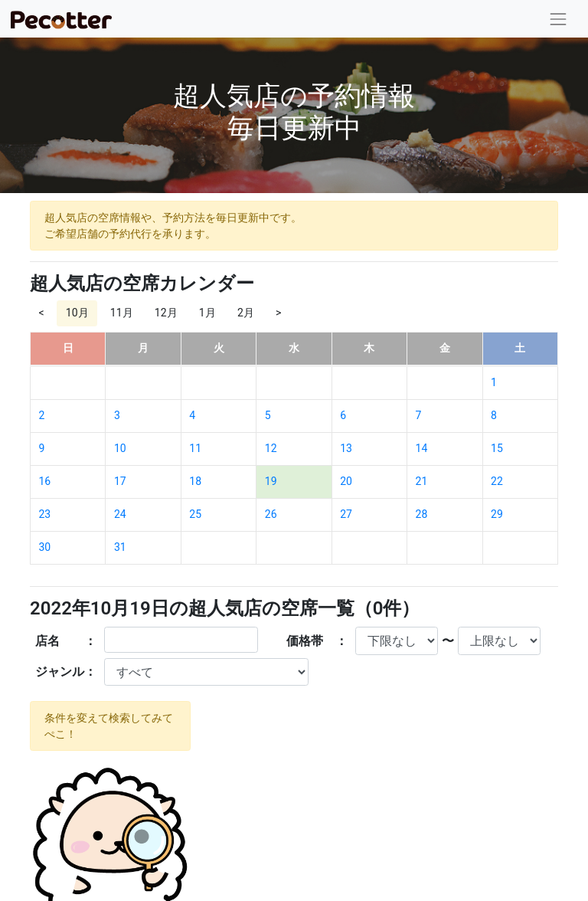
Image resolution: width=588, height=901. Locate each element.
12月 (166, 313)
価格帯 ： (317, 641)
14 (422, 448)
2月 (246, 313)
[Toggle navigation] (559, 19)
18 (195, 481)
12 (271, 448)
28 (422, 514)
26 (271, 514)
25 (195, 514)
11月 (122, 313)
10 (120, 448)
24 (120, 514)
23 (45, 514)
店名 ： (66, 641)
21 (422, 481)
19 (271, 481)
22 (497, 481)
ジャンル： (66, 672)
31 (120, 547)
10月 (77, 313)
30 (45, 547)
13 (346, 448)
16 (45, 481)
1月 (207, 313)
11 (195, 448)
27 (346, 514)
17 (120, 481)
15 (497, 448)
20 (346, 481)
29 (497, 514)
